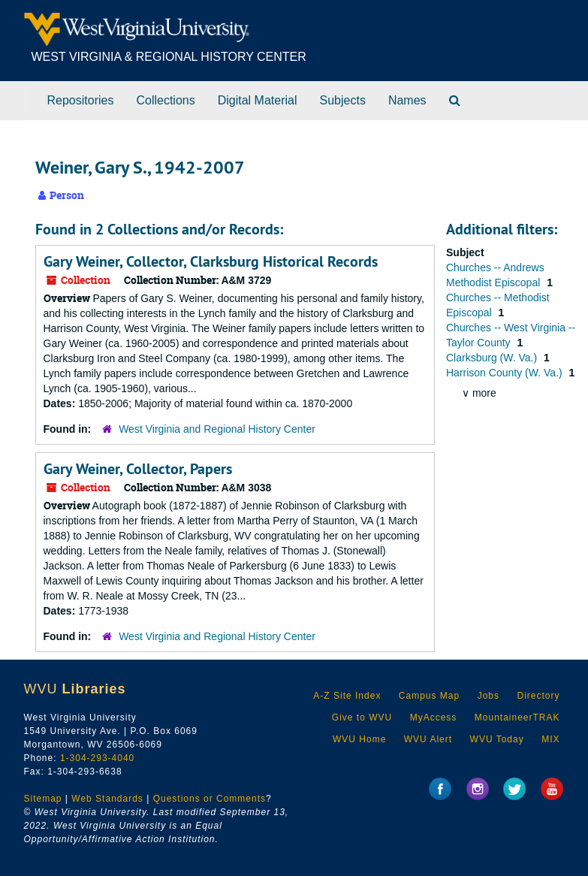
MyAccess (434, 717)
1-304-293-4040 (97, 758)
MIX (550, 739)
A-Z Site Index (347, 696)
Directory (538, 696)
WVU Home (359, 739)
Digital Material (258, 100)
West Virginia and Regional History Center (217, 429)
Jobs (488, 696)
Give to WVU (362, 717)
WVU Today (497, 739)
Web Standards (107, 799)
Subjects (343, 100)
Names (407, 100)
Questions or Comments (210, 799)
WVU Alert (428, 739)
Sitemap (43, 799)
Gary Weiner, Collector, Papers (138, 469)
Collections (165, 100)
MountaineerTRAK (517, 717)
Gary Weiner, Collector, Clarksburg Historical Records (211, 261)
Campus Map (429, 696)
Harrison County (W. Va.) (505, 373)
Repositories (81, 100)
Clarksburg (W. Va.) (493, 358)
